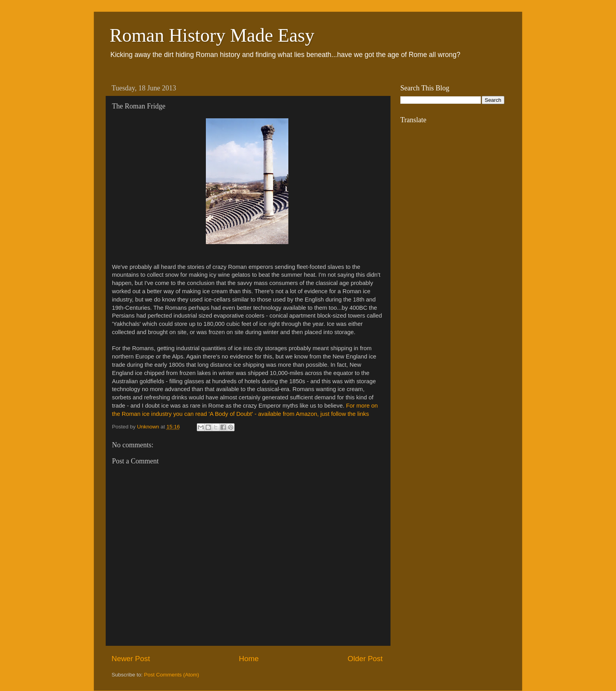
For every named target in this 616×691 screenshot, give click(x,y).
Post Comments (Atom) (172, 675)
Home (249, 659)
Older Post (365, 659)
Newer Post (131, 659)
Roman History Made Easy (212, 35)
